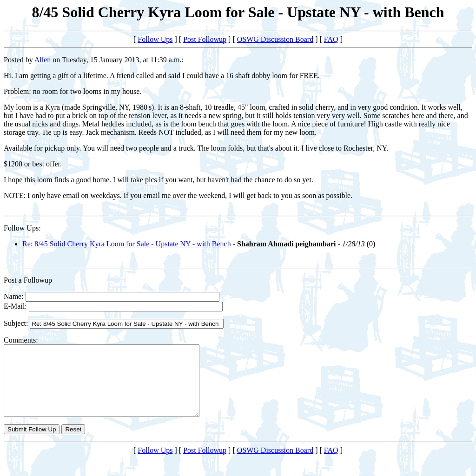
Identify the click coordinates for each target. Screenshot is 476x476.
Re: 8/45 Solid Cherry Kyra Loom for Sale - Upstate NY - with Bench (127, 244)
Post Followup (205, 39)
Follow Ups (155, 39)
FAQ (331, 39)
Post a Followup (28, 280)
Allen (43, 60)
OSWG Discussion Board (275, 39)
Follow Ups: (22, 228)
